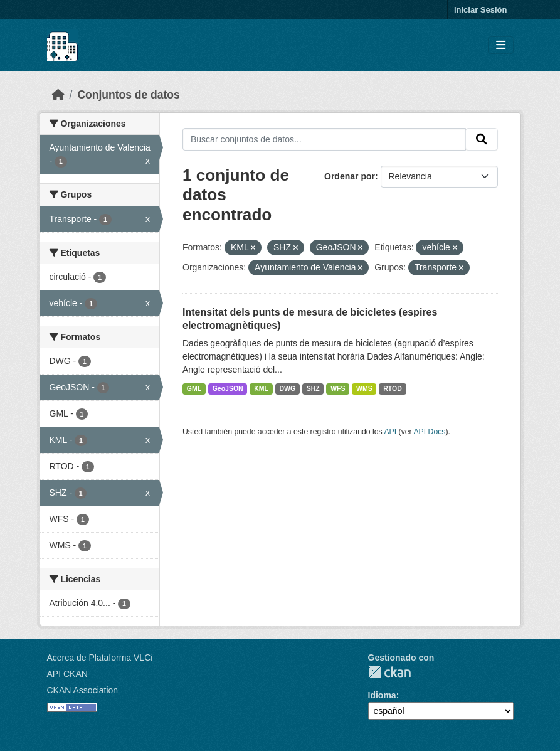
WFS (338, 388)
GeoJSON (228, 388)
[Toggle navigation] (501, 45)
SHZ (313, 388)
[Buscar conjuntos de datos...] (324, 139)
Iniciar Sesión (481, 10)
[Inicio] (58, 95)
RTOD (393, 388)
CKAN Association (83, 690)
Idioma (382, 695)
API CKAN (67, 674)
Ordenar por (350, 176)
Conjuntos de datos (128, 95)
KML (261, 388)
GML (194, 388)
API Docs (429, 432)
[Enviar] (482, 139)
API (390, 432)
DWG (287, 388)
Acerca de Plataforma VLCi (100, 658)
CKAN (389, 672)
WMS (364, 388)
